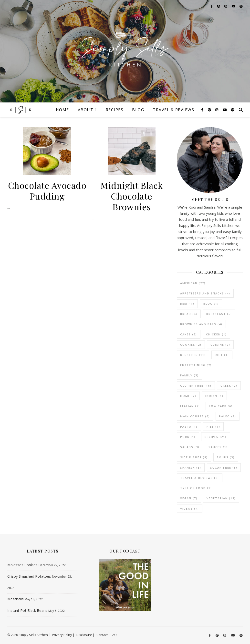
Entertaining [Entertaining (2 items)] (196, 365)
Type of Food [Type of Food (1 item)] (196, 488)
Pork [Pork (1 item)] (188, 437)
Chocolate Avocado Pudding (47, 191)
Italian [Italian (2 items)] (190, 406)
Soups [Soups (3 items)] (226, 457)
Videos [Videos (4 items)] (190, 508)
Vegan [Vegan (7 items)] (189, 498)
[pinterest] (210, 110)
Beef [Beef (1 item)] (187, 304)
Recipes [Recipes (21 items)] (216, 437)
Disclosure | (85, 635)
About (86, 110)
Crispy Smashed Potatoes (29, 576)
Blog (138, 110)
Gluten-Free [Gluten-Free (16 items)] (196, 386)
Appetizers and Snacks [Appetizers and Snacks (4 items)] (205, 293)
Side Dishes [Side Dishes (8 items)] (194, 457)
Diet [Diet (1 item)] (222, 355)
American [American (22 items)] (193, 283)
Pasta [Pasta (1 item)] (189, 427)
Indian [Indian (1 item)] (214, 396)
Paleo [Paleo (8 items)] (228, 416)
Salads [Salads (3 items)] (190, 447)
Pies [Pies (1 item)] (213, 427)
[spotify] (233, 110)
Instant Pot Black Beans (27, 610)
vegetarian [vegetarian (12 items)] (221, 498)
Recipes (115, 110)
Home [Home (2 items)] (188, 396)
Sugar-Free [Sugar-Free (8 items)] (224, 468)
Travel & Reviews (173, 110)
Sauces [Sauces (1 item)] (218, 447)
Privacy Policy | (63, 635)
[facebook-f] (203, 110)
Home (62, 110)
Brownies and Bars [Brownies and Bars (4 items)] (201, 324)
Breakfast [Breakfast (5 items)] (219, 314)
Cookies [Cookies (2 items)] (191, 345)
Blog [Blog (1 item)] (211, 304)
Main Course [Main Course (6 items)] (195, 416)
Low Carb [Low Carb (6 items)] (221, 406)
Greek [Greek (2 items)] (229, 386)
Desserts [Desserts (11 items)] (193, 355)
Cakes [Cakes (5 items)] (189, 334)
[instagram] (217, 110)
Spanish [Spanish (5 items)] (191, 468)
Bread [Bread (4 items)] (189, 314)
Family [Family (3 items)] (189, 375)
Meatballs (16, 599)
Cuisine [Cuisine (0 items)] (220, 345)
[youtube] (225, 110)
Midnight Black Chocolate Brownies (132, 196)
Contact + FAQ (107, 635)
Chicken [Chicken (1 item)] (216, 334)
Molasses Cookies (22, 565)
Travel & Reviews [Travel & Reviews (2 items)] (200, 478)
